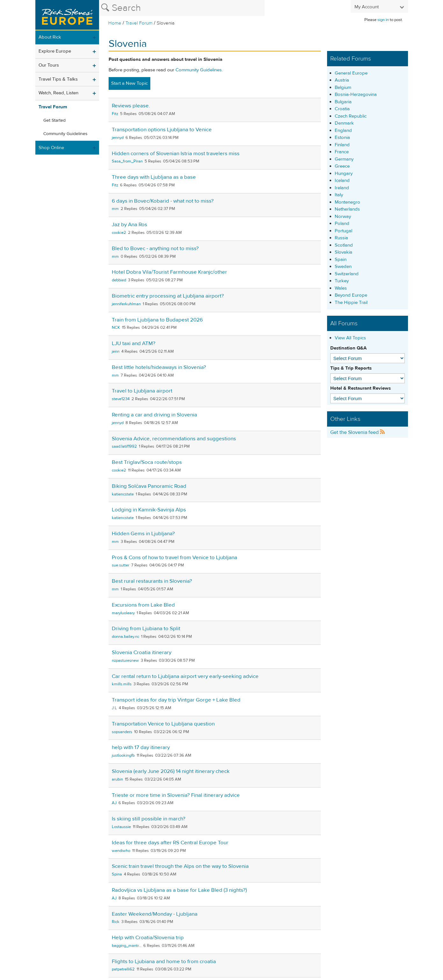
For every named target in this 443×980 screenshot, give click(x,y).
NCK (116, 328)
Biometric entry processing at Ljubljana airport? (168, 296)
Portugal (343, 231)
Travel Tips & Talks (58, 79)
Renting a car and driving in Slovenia (154, 415)
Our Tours (49, 65)
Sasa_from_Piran (127, 161)
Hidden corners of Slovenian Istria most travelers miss (176, 154)
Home (115, 23)
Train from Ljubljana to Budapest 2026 (157, 320)
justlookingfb (123, 755)
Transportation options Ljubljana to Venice (162, 130)
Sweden (343, 267)
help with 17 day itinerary (141, 747)
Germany (344, 159)
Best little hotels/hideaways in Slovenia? (159, 367)
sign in (383, 20)
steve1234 (121, 399)
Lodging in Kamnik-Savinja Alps (149, 510)
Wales (341, 288)
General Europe (351, 73)
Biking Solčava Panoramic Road (149, 486)
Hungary (344, 173)
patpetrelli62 (123, 969)
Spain (341, 259)
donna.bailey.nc (125, 637)
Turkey (342, 281)
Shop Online (51, 148)
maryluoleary (123, 613)
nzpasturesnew (125, 660)
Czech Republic (351, 116)
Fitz (115, 114)
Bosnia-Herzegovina (356, 94)
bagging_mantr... (127, 946)
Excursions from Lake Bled (143, 605)
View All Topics (350, 338)
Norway (343, 216)
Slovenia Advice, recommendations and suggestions (174, 439)
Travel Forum (139, 23)
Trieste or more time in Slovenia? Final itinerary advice (176, 795)
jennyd (118, 138)
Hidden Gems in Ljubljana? (143, 534)
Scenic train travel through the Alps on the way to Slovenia (180, 866)
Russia (341, 238)
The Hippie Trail (351, 303)
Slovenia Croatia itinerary (142, 652)
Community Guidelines (65, 134)
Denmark (344, 123)
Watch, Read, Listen (58, 93)
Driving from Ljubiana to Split (146, 629)
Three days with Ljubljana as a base (154, 177)
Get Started (54, 120)
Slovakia (343, 252)
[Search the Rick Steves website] (182, 8)
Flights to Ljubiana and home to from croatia (164, 962)
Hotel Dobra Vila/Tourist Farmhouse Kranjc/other (169, 272)
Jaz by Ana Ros (129, 225)
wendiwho (121, 851)
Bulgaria (343, 102)
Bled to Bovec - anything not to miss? (155, 249)
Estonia (342, 137)
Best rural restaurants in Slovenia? (152, 581)
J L (114, 708)
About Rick (50, 37)
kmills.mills (122, 684)
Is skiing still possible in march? (149, 819)
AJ (114, 803)
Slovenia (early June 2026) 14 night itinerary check (171, 771)
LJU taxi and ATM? (134, 343)
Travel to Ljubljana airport (142, 391)
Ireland (342, 188)
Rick (116, 922)
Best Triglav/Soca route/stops (147, 462)
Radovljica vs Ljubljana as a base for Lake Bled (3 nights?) (179, 890)
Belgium (343, 87)
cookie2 (119, 233)
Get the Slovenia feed (358, 432)
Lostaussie (121, 827)
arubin (117, 779)
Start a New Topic (129, 83)
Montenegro (347, 202)
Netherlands (347, 209)
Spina (117, 874)
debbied (119, 280)
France (342, 152)
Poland (342, 223)
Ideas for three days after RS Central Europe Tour (170, 843)
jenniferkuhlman (126, 304)
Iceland (342, 180)
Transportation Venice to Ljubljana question (163, 724)
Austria (342, 80)
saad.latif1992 (124, 446)
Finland (342, 145)
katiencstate (123, 494)
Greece (342, 166)
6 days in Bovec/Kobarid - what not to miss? (163, 201)
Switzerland (347, 274)
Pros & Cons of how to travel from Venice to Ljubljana (175, 558)
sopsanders (122, 732)
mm (115, 209)
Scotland (344, 245)
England (343, 130)
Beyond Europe (351, 295)
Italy (339, 195)
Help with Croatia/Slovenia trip (148, 938)
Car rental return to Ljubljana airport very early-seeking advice (185, 676)
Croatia (342, 109)
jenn (116, 351)
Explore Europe (55, 51)
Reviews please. (131, 106)
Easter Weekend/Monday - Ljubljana (155, 914)
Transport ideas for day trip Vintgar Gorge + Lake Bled (176, 700)
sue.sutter (121, 565)
